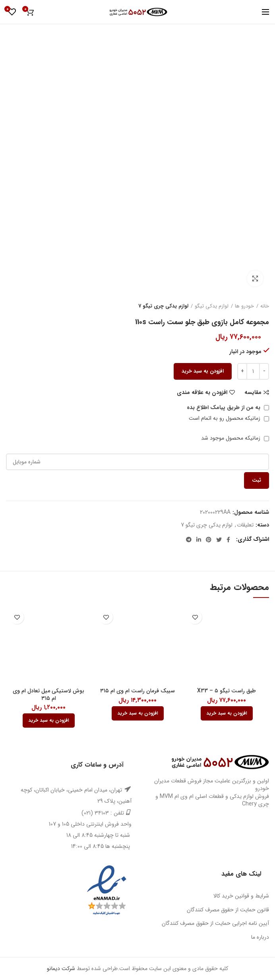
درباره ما (260, 937)
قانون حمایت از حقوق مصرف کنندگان (228, 910)
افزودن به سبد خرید (203, 371)
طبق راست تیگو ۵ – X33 (227, 691)
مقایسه (253, 392)
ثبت (257, 480)
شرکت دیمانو (61, 968)
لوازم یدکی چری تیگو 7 (163, 306)
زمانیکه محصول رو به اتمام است (229, 418)
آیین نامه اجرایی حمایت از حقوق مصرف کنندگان (215, 923)
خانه (265, 306)
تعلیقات (245, 525)
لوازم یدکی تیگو (212, 306)
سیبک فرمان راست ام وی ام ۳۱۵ (137, 691)
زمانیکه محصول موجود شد (235, 438)
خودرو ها (244, 306)
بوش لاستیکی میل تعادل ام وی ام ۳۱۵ (48, 694)
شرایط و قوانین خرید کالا (241, 896)
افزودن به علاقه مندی (202, 392)
